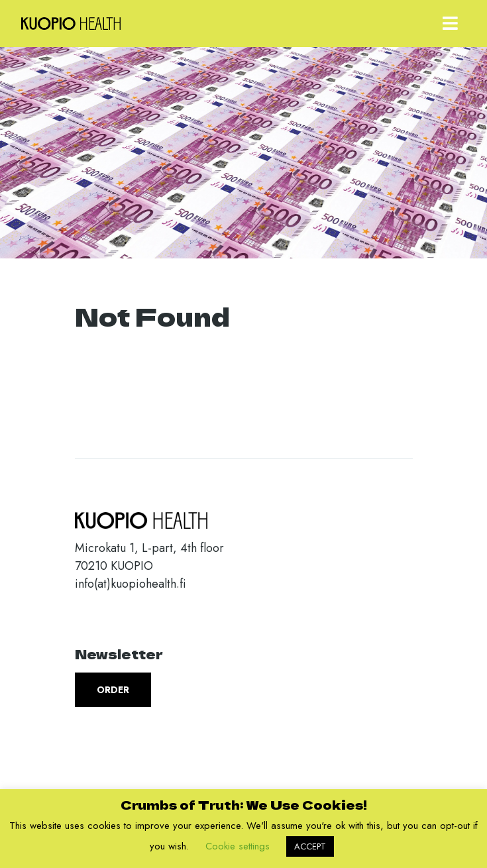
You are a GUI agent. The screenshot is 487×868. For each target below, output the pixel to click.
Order (113, 690)
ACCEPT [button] (310, 846)
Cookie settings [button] (238, 846)
